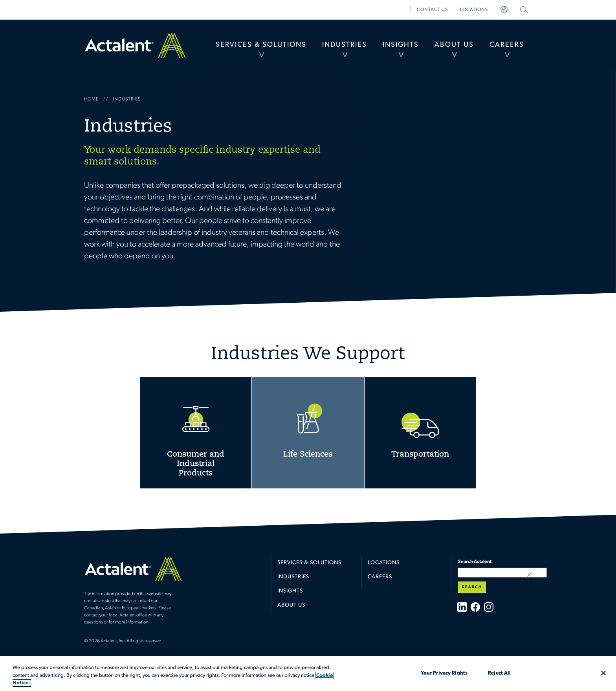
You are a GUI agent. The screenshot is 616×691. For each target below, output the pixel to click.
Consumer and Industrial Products (196, 433)
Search (472, 587)
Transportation (420, 433)
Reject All (499, 673)
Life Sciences (308, 433)
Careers (507, 45)
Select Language (504, 10)
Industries (345, 45)
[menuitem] (261, 45)
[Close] (603, 673)
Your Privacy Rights (444, 673)
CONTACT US (432, 10)
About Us (454, 45)
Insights (401, 45)
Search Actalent (523, 9)
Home (135, 45)
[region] (308, 674)
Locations (474, 10)
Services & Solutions (261, 45)
